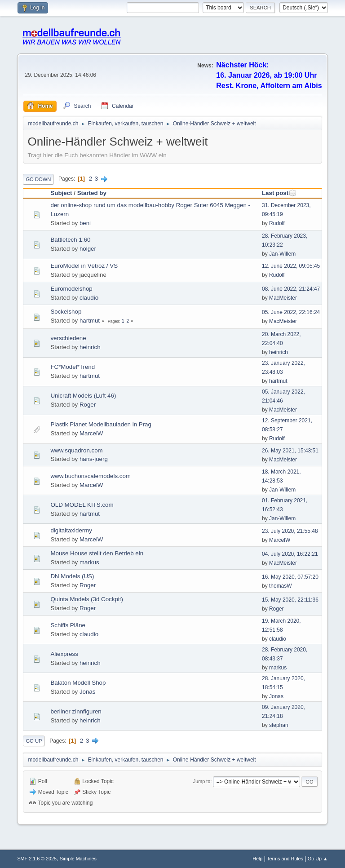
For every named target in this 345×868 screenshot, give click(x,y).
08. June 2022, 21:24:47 (291, 289)
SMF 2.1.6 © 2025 (37, 859)
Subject (61, 193)
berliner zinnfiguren (76, 711)
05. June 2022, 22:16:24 (291, 312)
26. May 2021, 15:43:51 (290, 451)
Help (257, 859)
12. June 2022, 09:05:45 (291, 266)
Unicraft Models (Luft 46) (83, 396)
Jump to (202, 781)
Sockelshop (66, 312)
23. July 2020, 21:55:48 (290, 531)
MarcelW (91, 433)
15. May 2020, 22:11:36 (290, 600)
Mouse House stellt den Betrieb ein (97, 553)
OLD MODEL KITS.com (82, 505)
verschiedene (68, 338)
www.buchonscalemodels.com (91, 476)
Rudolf (277, 223)
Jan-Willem (282, 254)
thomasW (281, 586)
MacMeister (283, 298)
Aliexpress (64, 654)
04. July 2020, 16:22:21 (290, 554)
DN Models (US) (72, 576)
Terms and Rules (285, 859)
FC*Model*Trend (73, 367)
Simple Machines (78, 859)
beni (85, 223)
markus (89, 562)
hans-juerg (94, 459)
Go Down (38, 179)
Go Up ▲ (318, 859)
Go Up (34, 741)
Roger (88, 405)
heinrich (90, 347)
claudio (89, 298)
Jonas (88, 692)
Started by (92, 193)
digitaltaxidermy (71, 530)
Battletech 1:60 (70, 240)
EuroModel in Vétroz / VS (84, 266)
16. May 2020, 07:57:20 (290, 577)
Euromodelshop (71, 289)
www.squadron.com (76, 450)
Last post (279, 193)
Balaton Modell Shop (78, 683)
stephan (279, 725)
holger (88, 249)
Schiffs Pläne (68, 625)
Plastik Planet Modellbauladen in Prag (101, 424)
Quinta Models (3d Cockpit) (87, 599)
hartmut (90, 321)
